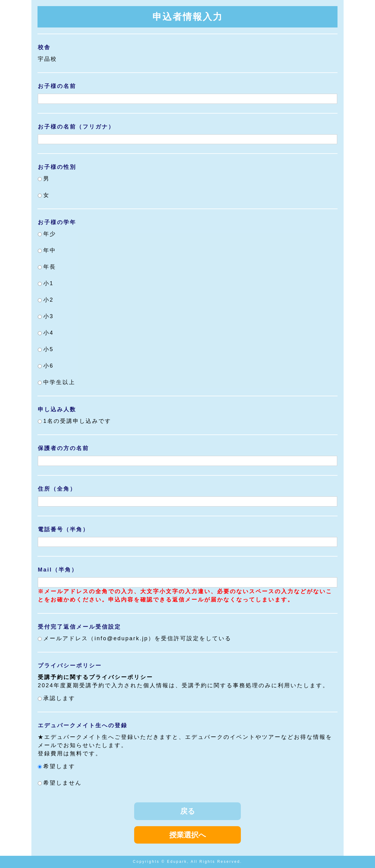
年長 (47, 267)
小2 (46, 300)
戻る (188, 811)
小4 (46, 333)
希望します (57, 766)
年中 (47, 250)
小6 (46, 366)
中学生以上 (57, 382)
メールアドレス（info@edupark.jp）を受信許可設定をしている (135, 638)
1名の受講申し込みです (75, 421)
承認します (57, 698)
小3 (46, 316)
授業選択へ (188, 835)
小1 (46, 283)
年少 (47, 234)
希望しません (60, 783)
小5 (46, 349)
